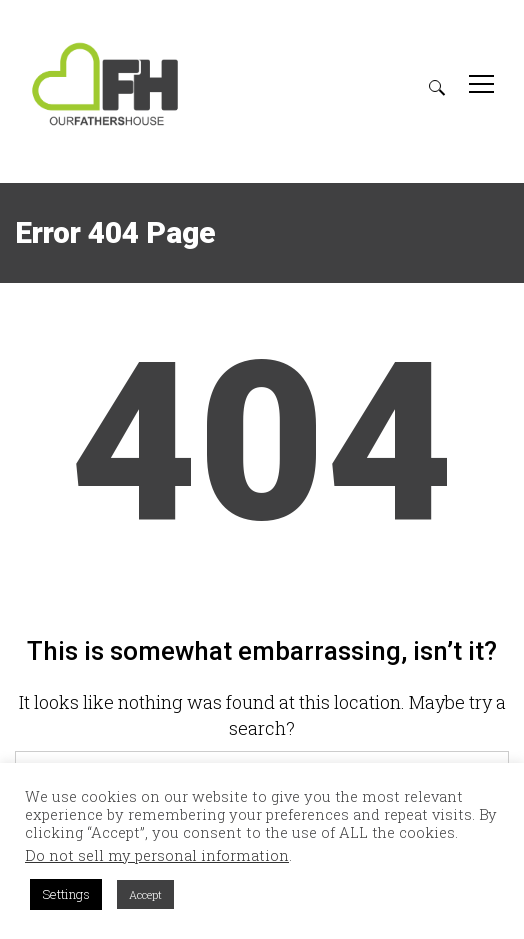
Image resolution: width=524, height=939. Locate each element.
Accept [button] (145, 894)
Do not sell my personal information (157, 856)
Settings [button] (66, 894)
